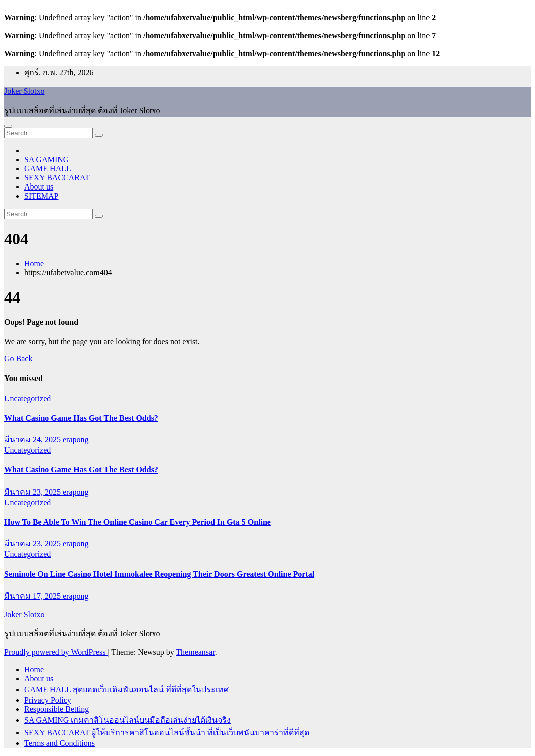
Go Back (18, 359)
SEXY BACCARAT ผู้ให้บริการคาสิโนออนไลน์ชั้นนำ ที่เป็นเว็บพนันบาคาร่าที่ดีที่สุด (167, 733)
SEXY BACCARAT (57, 178)
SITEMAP (41, 196)
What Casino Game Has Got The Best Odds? (81, 418)
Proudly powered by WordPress (56, 652)
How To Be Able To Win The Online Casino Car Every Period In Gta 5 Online (137, 522)
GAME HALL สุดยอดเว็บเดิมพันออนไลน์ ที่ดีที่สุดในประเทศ (126, 689)
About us (39, 187)
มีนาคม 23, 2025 (33, 492)
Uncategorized (27, 398)
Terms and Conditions (60, 743)
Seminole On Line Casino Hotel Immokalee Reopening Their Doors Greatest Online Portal (159, 574)
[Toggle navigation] (8, 126)
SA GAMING (46, 160)
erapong (76, 440)
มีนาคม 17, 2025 (33, 596)
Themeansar (195, 652)
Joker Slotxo (24, 91)
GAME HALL (48, 169)
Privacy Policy (48, 700)
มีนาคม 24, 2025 (33, 440)
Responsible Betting (57, 709)
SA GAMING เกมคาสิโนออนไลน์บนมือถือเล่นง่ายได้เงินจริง (127, 720)
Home (34, 264)
